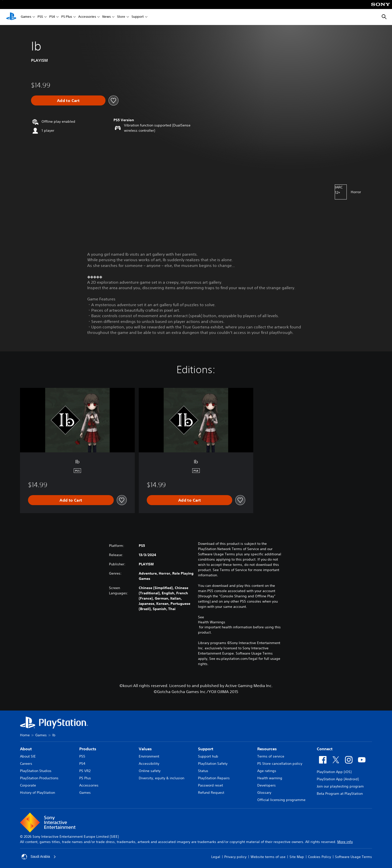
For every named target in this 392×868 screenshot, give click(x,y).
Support (138, 17)
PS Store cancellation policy (280, 764)
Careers (26, 764)
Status (203, 771)
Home (25, 735)
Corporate (28, 785)
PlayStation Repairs (214, 778)
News (106, 17)
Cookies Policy (319, 857)
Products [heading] (88, 749)
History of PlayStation (37, 793)
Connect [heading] (325, 749)
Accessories (87, 17)
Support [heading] (206, 749)
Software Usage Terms (353, 857)
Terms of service (271, 756)
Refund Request (211, 793)
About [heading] (26, 749)
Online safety (150, 771)
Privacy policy (235, 857)
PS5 (40, 17)
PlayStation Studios (36, 771)
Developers (266, 785)
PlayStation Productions (39, 778)
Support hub (208, 756)
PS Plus (67, 17)
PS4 (52, 17)
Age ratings (267, 771)
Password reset (210, 785)
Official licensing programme (281, 800)
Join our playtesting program (340, 786)
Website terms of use (268, 857)
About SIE (28, 756)
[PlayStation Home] (11, 17)
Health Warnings (212, 622)
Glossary (264, 793)
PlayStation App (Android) (338, 779)
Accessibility (149, 764)
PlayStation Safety (213, 764)
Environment (149, 756)
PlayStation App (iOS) (334, 772)
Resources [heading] (267, 749)
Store (121, 17)
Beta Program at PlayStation (340, 794)
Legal (216, 857)
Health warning (270, 778)
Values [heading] (145, 749)
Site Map (297, 857)
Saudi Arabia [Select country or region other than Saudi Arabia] (39, 857)
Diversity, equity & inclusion (161, 778)
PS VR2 (85, 771)
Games (26, 17)
